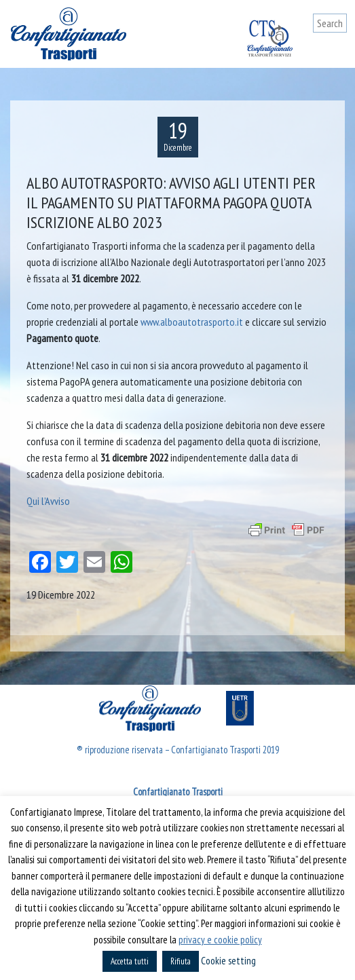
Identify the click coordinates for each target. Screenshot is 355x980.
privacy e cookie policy (220, 940)
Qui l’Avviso (48, 501)
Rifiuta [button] (181, 961)
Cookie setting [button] (228, 961)
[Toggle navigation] (337, 49)
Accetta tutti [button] (130, 961)
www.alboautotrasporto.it (192, 322)
